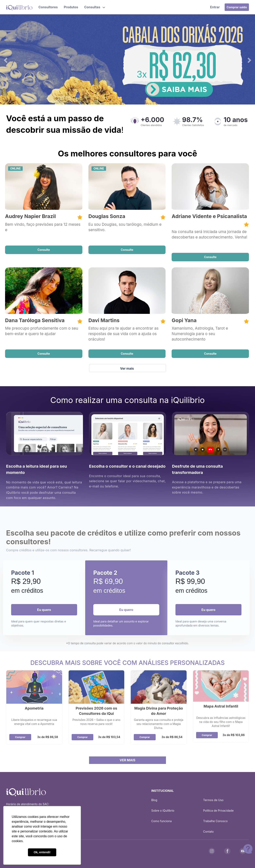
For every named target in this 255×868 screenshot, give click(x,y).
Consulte (44, 250)
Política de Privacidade (218, 811)
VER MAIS (127, 760)
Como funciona (162, 821)
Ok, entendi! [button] (42, 852)
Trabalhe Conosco (215, 821)
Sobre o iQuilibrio (163, 811)
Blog (154, 800)
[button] (95, 7)
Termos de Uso (213, 800)
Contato (208, 832)
